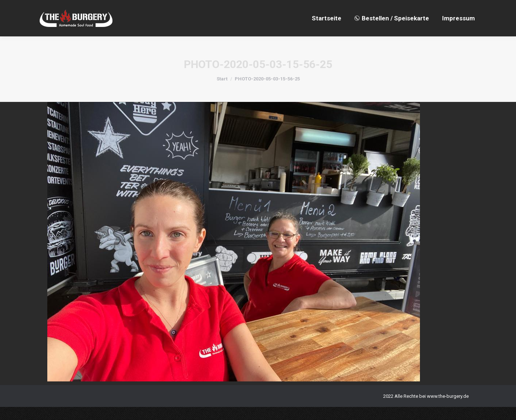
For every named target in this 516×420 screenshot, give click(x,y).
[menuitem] (327, 31)
